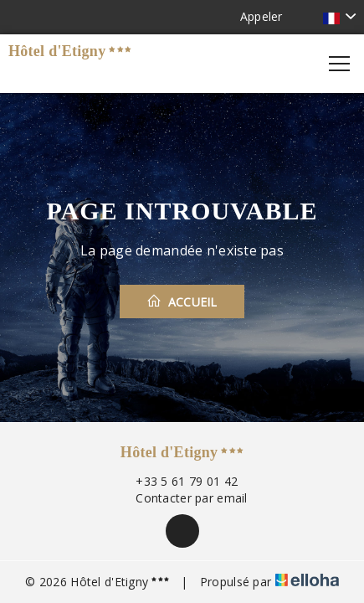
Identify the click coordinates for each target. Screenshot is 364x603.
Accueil (182, 301)
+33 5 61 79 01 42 (177, 481)
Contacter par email (182, 498)
